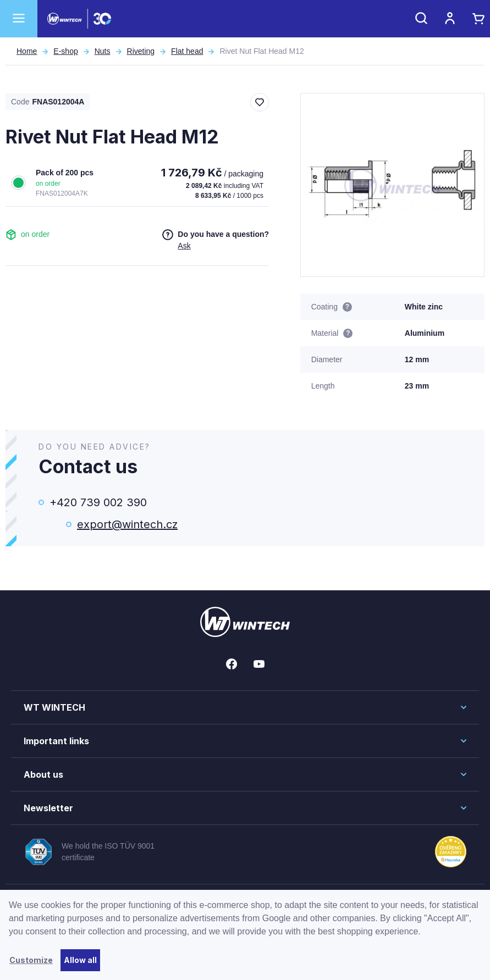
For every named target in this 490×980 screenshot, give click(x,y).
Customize (31, 960)
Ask (184, 246)
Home (27, 51)
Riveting (141, 51)
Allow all (80, 960)
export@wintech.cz (127, 524)
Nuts (103, 51)
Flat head (187, 51)
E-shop (65, 51)
